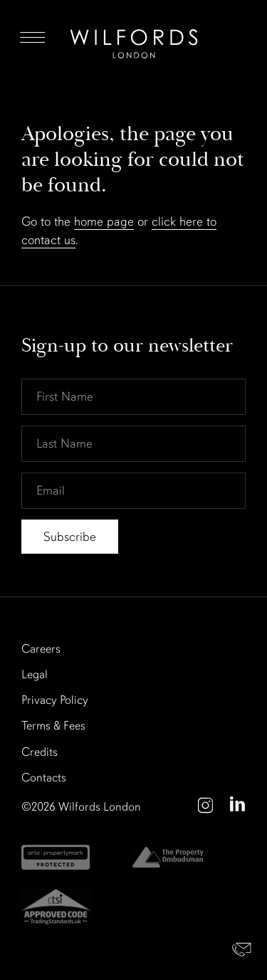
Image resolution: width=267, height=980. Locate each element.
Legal (35, 674)
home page (104, 221)
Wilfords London (100, 807)
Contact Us (242, 949)
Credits (40, 752)
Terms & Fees (53, 726)
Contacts (44, 778)
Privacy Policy (55, 700)
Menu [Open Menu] (32, 37)
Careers (41, 649)
